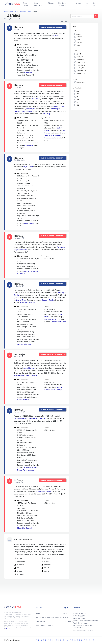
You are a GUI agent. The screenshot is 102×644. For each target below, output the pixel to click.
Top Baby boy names (81, 623)
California (79, 37)
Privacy (66, 618)
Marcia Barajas (19, 376)
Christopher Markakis (28, 303)
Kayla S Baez (28, 167)
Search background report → (53, 27)
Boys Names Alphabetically (83, 630)
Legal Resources (38, 4)
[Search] (82, 16)
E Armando (57, 36)
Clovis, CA (80, 57)
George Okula (21, 300)
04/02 (80, 618)
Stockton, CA (81, 74)
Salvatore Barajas (48, 300)
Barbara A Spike (27, 111)
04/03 (75, 618)
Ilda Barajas (36, 99)
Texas (78, 45)
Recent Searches (80, 614)
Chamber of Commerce (62, 4)
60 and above (81, 82)
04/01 (84, 618)
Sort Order (64, 21)
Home (38, 614)
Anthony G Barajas (24, 344)
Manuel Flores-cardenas (37, 419)
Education (51, 3)
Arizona (79, 34)
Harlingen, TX (81, 62)
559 (78, 97)
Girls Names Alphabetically (83, 625)
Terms (65, 614)
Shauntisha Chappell (43, 491)
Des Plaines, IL (81, 60)
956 (78, 105)
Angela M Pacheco (21, 250)
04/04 (84, 616)
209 (78, 91)
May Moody (61, 247)
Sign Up (94, 4)
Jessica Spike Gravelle (52, 135)
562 (78, 99)
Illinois (78, 40)
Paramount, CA (81, 71)
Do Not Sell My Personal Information (49, 618)
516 (78, 94)
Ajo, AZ (79, 54)
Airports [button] (78, 3)
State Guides (26, 4)
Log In (87, 4)
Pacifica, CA (80, 68)
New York (79, 42)
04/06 (75, 616)
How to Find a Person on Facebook (86, 621)
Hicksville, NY (81, 65)
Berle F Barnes (60, 106)
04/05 (80, 616)
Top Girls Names (79, 628)
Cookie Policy (68, 622)
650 (78, 102)
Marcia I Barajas (29, 368)
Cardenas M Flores (21, 419)
